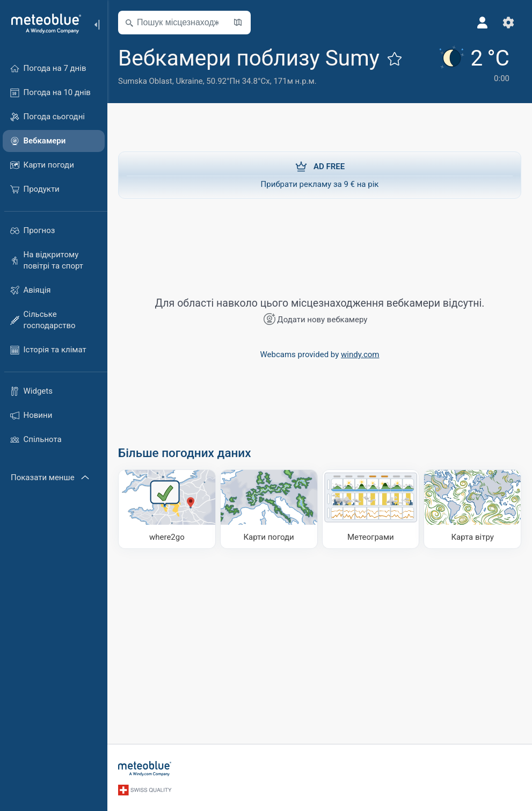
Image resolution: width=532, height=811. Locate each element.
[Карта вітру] (472, 509)
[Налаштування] (508, 23)
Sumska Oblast (145, 81)
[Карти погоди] (269, 509)
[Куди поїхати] (167, 509)
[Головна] (42, 24)
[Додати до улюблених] (395, 59)
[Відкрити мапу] (238, 23)
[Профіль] (483, 23)
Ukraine (189, 81)
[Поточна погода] (473, 65)
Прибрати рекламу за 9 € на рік (320, 175)
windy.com (360, 354)
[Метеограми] (371, 509)
